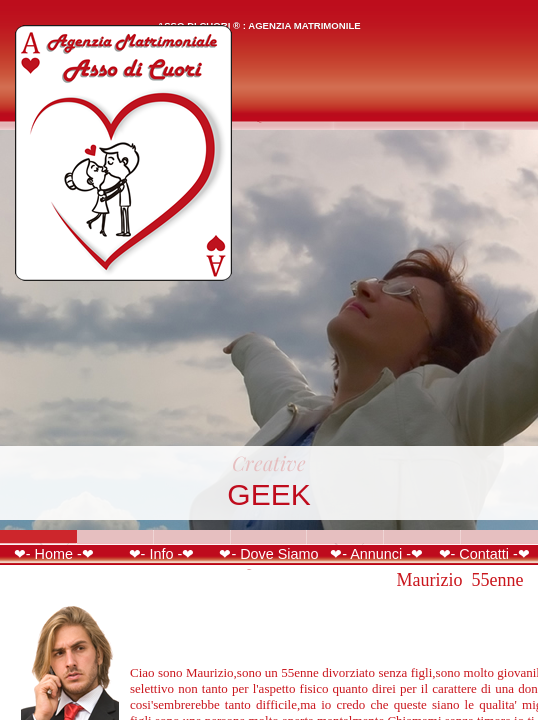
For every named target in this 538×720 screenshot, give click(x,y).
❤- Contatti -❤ (484, 554)
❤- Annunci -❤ (376, 554)
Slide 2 (115, 536)
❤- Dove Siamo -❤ (268, 562)
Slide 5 (345, 536)
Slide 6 (422, 536)
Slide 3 (192, 536)
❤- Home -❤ (54, 554)
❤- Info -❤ (162, 554)
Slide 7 (499, 536)
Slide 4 (269, 536)
